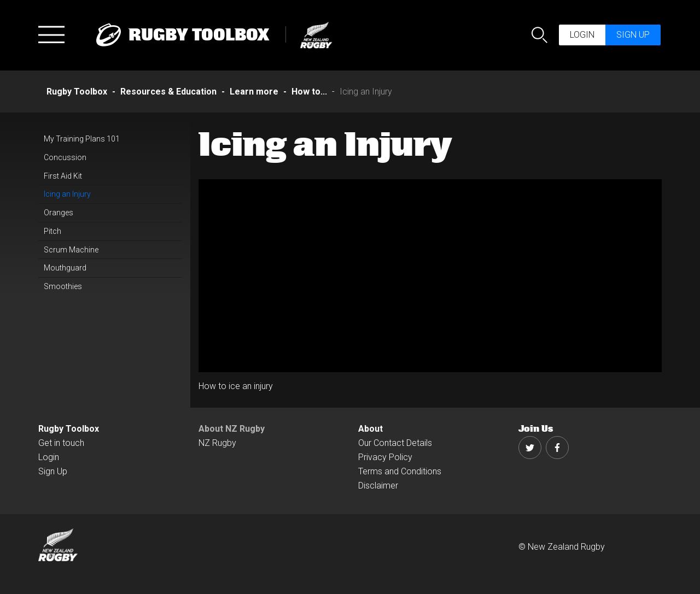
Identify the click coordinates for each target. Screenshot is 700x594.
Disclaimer (378, 486)
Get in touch (61, 443)
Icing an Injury (67, 194)
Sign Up (53, 471)
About (371, 429)
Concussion (65, 157)
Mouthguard (65, 268)
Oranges (59, 213)
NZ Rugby (217, 443)
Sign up (633, 35)
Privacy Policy (385, 457)
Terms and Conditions (400, 471)
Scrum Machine (71, 250)
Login (582, 35)
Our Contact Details (395, 443)
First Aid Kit (63, 176)
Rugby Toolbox (69, 429)
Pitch (52, 231)
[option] (430, 276)
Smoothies (63, 286)
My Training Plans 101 (82, 139)
